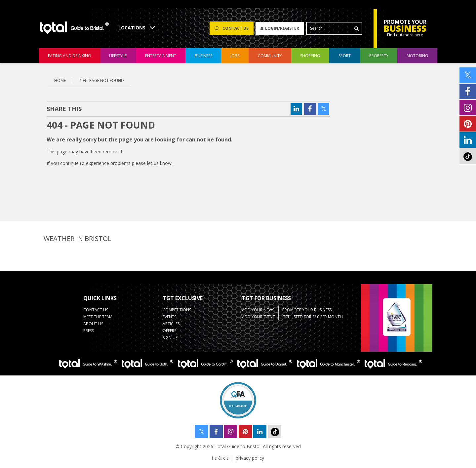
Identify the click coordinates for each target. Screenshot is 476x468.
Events (169, 317)
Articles (171, 324)
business (203, 56)
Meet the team (98, 317)
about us (93, 324)
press (89, 331)
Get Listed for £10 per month (313, 317)
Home (60, 80)
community (270, 56)
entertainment (161, 56)
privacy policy (250, 458)
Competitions (177, 310)
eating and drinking (69, 56)
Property (379, 56)
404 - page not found (101, 80)
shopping (310, 56)
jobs (235, 56)
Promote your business (307, 310)
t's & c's (220, 458)
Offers (169, 331)
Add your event (258, 317)
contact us (96, 310)
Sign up (170, 338)
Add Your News (258, 310)
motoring (417, 56)
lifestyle (118, 56)
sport (345, 56)
